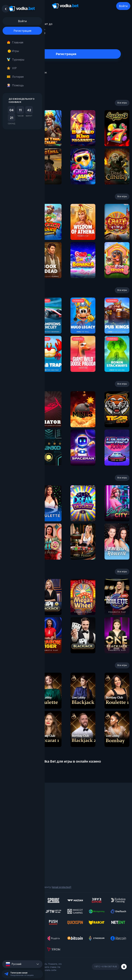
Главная (15, 42)
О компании (10, 806)
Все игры (122, 103)
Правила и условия (14, 846)
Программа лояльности (17, 811)
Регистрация (22, 31)
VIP (12, 68)
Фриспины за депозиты (16, 825)
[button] (22, 964)
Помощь (15, 85)
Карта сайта (10, 860)
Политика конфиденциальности (21, 856)
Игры (13, 51)
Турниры (16, 60)
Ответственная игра (15, 851)
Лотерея (15, 77)
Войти (123, 6)
